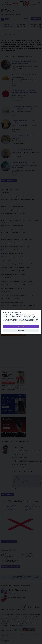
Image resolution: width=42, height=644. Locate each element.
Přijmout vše (21, 326)
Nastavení (18, 322)
